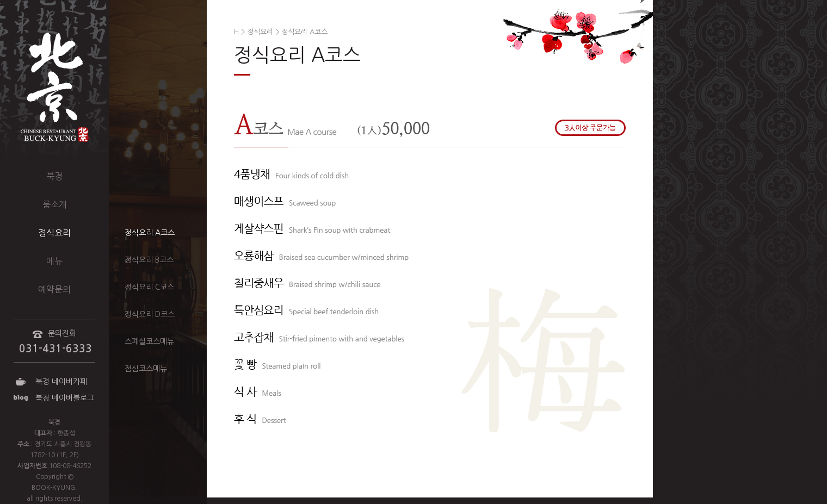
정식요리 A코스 (150, 233)
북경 (54, 176)
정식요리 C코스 (149, 287)
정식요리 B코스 (149, 260)
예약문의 (54, 289)
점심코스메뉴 (146, 369)
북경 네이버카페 (61, 382)
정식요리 (54, 233)
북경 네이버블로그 (65, 398)
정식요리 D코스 (150, 314)
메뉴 (54, 261)
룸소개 (55, 204)
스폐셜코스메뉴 (149, 341)
